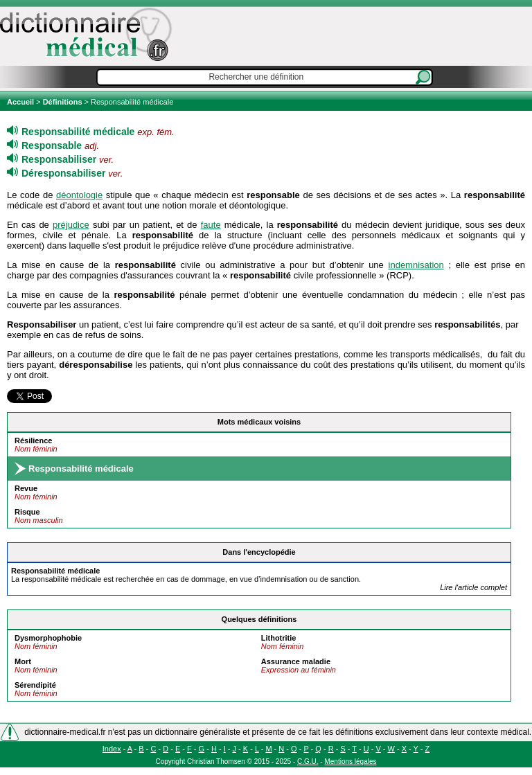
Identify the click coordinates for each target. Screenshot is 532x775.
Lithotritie (279, 638)
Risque (27, 512)
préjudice (71, 225)
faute (211, 225)
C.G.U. (308, 761)
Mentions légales (350, 761)
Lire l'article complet (473, 587)
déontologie (79, 195)
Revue (26, 488)
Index (112, 749)
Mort (23, 661)
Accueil (21, 102)
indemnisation (416, 265)
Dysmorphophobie (48, 638)
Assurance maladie (296, 661)
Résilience (33, 440)
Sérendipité (35, 685)
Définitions (63, 102)
